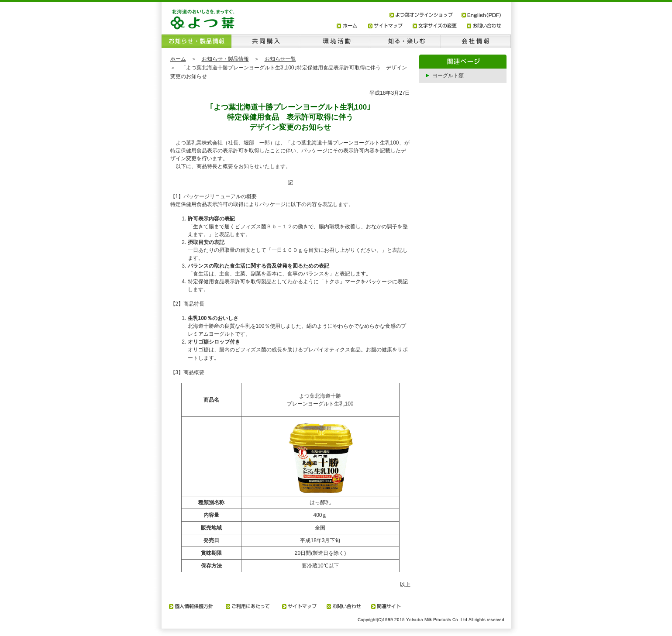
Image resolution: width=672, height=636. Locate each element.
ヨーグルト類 (448, 76)
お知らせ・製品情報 (225, 59)
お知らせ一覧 (280, 59)
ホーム (178, 59)
